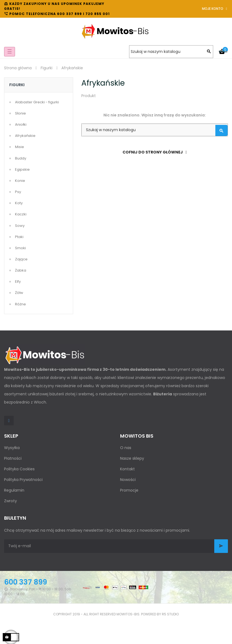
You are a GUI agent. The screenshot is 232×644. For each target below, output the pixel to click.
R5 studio (170, 614)
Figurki (17, 85)
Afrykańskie (25, 136)
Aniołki (21, 124)
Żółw (19, 293)
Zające (21, 259)
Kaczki (21, 214)
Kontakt (127, 469)
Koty (19, 203)
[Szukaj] (171, 52)
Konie (20, 181)
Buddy (21, 158)
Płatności (13, 458)
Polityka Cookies (19, 469)
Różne (20, 304)
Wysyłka (12, 448)
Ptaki (19, 237)
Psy (18, 192)
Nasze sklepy (132, 458)
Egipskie (22, 169)
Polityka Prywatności (23, 480)
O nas (126, 448)
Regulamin (14, 490)
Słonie (20, 113)
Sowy (20, 226)
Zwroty (11, 501)
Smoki (20, 248)
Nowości (128, 480)
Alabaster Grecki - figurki (37, 102)
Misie (20, 147)
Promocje (129, 490)
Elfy (18, 282)
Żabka (21, 270)
